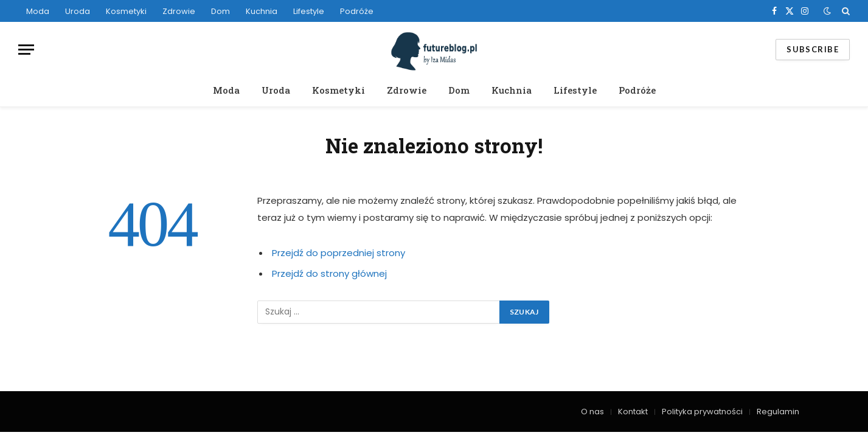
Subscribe (813, 49)
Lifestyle (309, 11)
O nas (592, 412)
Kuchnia (262, 11)
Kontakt (633, 412)
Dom (220, 11)
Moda (38, 11)
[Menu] (26, 50)
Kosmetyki (126, 11)
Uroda (78, 11)
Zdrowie (179, 11)
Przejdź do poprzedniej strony (339, 253)
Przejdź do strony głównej (329, 273)
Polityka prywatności (702, 412)
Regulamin (778, 412)
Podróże (357, 11)
